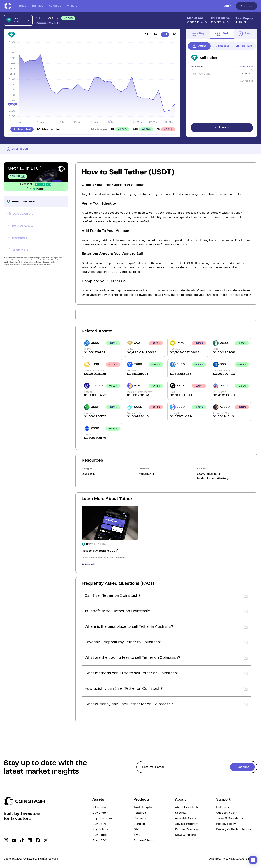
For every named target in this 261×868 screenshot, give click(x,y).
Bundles (38, 6)
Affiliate (72, 6)
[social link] (6, 840)
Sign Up (247, 6)
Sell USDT (222, 128)
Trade (22, 6)
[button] (166, 597)
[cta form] (197, 767)
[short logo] (7, 6)
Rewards (55, 6)
